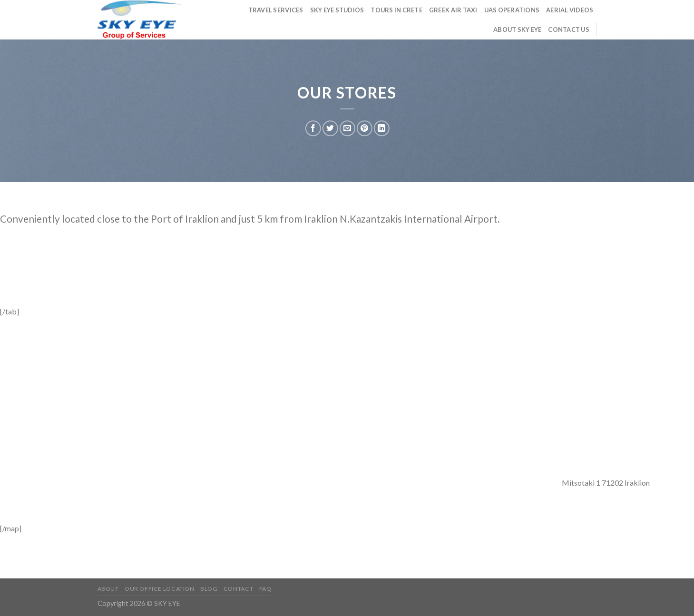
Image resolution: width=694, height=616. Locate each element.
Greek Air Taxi (453, 10)
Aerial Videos (570, 10)
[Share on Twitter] (330, 128)
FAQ (265, 589)
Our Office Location (160, 589)
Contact (238, 589)
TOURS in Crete (396, 10)
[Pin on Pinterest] (365, 128)
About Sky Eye (517, 29)
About (108, 589)
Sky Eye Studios (337, 10)
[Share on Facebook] (313, 128)
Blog (209, 589)
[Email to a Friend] (347, 128)
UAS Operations (512, 10)
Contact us (569, 29)
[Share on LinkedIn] (382, 128)
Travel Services (276, 10)
